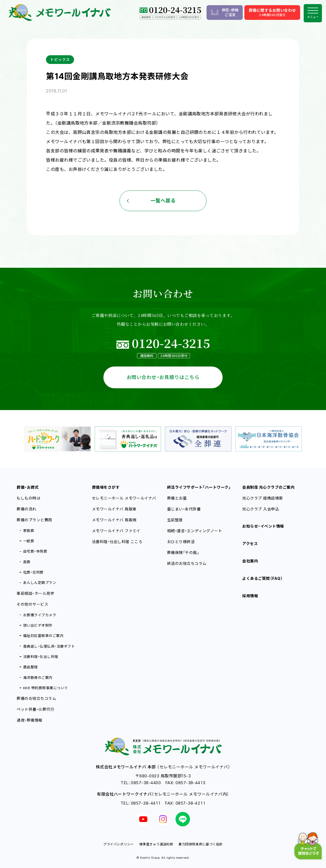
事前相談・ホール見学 (35, 593)
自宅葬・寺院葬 (35, 551)
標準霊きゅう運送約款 (156, 844)
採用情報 (250, 596)
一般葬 (29, 541)
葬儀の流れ (26, 509)
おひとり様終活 (181, 542)
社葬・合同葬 (33, 572)
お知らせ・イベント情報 (263, 526)
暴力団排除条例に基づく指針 (201, 844)
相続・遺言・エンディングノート (195, 531)
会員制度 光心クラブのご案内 (268, 487)
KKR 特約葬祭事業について (46, 688)
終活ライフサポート (199, 487)
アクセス (250, 544)
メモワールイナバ (114, 509)
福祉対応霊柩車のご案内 (43, 636)
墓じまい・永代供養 (184, 509)
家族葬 (29, 531)
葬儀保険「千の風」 (183, 552)
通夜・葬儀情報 (29, 720)
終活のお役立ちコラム (187, 563)
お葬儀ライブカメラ (40, 615)
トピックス (60, 59)
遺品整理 (30, 667)
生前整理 (175, 520)
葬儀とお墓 (177, 498)
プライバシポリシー (118, 844)
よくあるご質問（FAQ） (262, 578)
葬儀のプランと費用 (34, 520)
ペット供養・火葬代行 (35, 709)
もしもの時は (28, 498)
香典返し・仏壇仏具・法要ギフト (49, 646)
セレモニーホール (124, 498)
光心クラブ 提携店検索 (262, 498)
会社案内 (250, 561)
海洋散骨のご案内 (38, 678)
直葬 (27, 562)
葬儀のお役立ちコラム (36, 698)
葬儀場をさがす (106, 487)
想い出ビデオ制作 (38, 625)
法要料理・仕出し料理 (41, 657)
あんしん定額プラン (40, 583)
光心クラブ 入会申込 (261, 509)
